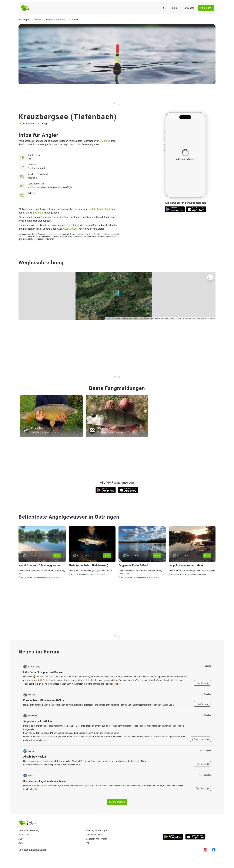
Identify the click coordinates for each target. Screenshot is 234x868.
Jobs (21, 843)
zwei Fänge (39, 213)
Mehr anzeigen (117, 802)
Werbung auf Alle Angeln (97, 830)
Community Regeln (94, 835)
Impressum (24, 835)
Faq (88, 843)
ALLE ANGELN (71, 229)
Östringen (105, 141)
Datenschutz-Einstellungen (33, 850)
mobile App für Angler (100, 209)
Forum (174, 8)
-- (28, 197)
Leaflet (108, 318)
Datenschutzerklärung (29, 830)
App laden (206, 8)
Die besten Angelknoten (96, 839)
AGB (21, 839)
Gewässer (189, 8)
